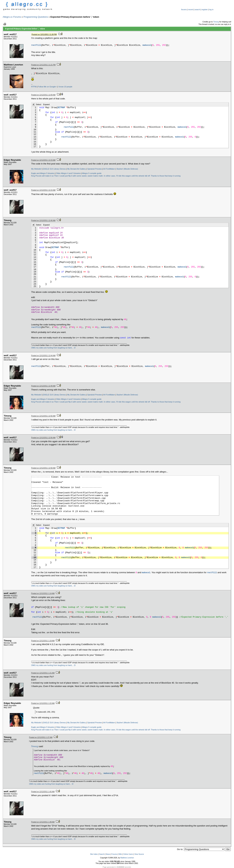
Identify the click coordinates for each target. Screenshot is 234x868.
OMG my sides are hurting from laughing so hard (51, 348)
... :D (73, 348)
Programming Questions (36, 17)
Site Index (94, 854)
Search (102, 854)
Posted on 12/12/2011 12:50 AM (43, 416)
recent (191, 9)
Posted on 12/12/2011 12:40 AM (43, 220)
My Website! (36, 169)
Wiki (120, 854)
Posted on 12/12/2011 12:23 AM (43, 160)
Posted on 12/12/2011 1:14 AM (43, 593)
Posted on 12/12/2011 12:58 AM (43, 468)
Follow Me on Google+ (47, 87)
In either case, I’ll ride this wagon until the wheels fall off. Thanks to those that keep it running (142, 176)
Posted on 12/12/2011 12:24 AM (43, 190)
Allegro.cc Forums (12, 17)
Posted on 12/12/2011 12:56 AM (43, 438)
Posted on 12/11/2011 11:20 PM (44, 34)
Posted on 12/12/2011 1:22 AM (43, 703)
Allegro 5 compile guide (92, 173)
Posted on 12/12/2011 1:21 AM (43, 673)
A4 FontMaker (109, 169)
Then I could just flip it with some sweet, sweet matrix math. (79, 176)
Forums (114, 854)
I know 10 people (65, 87)
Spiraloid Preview (95, 169)
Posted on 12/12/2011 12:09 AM (43, 95)
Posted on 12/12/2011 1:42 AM (43, 792)
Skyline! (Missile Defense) (127, 169)
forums (184, 9)
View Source (139, 854)
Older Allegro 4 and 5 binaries (68, 173)
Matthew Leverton (127, 858)
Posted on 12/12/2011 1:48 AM (43, 822)
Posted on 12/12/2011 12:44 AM (43, 356)
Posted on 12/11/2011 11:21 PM (43, 65)
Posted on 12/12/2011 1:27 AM (41, 737)
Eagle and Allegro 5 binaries (43, 173)
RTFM (34, 87)
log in (211, 9)
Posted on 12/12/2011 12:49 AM (43, 386)
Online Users (128, 854)
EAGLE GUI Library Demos (54, 169)
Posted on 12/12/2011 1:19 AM (43, 641)
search (197, 9)
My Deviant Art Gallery (77, 169)
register (205, 9)
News (108, 854)
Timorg (216, 22)
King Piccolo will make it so (42, 176)
